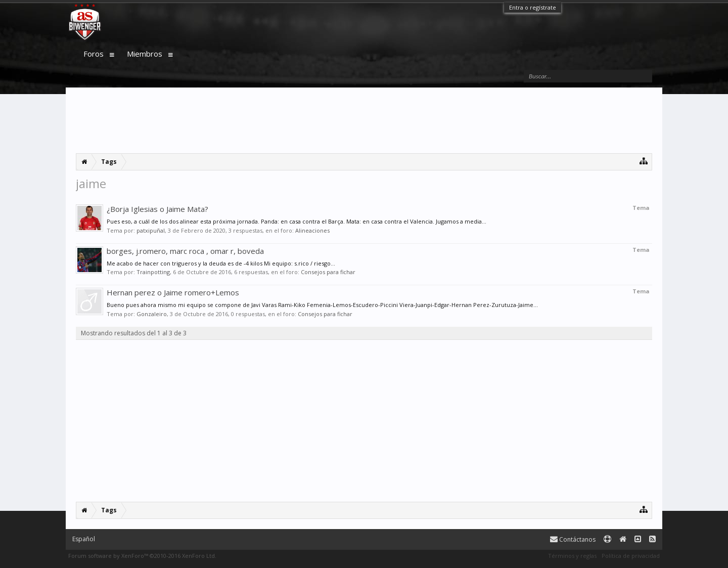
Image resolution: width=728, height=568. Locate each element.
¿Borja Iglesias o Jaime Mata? (157, 209)
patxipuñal (151, 230)
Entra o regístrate (533, 7)
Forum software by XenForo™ (142, 556)
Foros (94, 54)
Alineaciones (312, 230)
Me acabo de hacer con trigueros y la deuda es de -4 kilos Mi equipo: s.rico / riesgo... (221, 263)
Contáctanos (573, 539)
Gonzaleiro (152, 314)
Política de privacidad (631, 556)
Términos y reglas (572, 556)
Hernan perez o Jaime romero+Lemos (173, 292)
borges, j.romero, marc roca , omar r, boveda (185, 251)
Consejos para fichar (328, 272)
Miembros (145, 54)
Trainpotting (153, 272)
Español (84, 539)
